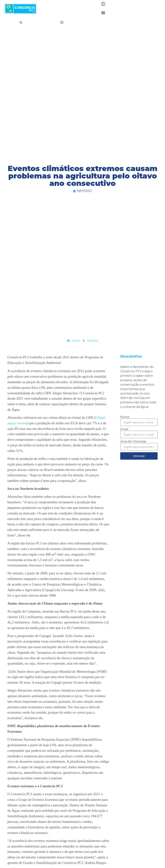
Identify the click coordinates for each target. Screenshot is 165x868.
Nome (125, 417)
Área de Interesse (133, 441)
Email (124, 429)
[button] (103, 13)
